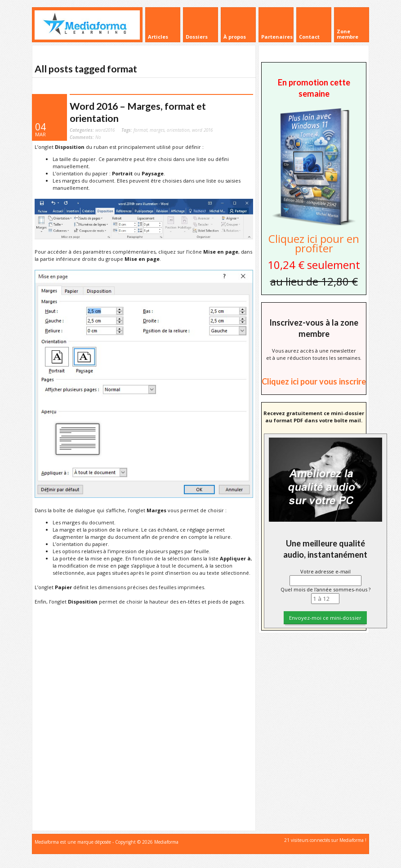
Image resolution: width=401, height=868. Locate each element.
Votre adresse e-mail (325, 571)
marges (157, 130)
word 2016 (202, 130)
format (140, 130)
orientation (178, 130)
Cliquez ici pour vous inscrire (314, 381)
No (85, 137)
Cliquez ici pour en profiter (314, 243)
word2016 (105, 130)
